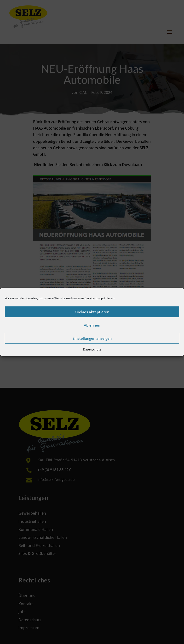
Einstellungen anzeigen (92, 338)
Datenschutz (92, 349)
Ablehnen (92, 325)
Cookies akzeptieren (92, 312)
